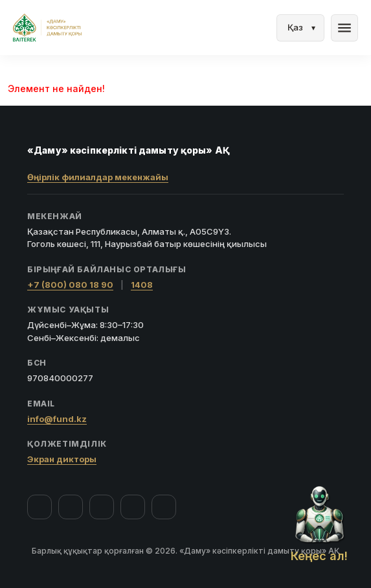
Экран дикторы (62, 459)
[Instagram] (71, 507)
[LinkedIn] (164, 507)
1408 (142, 285)
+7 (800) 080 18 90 (70, 285)
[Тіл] (300, 28)
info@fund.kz (57, 419)
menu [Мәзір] (344, 28)
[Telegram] (133, 507)
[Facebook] (39, 507)
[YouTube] (102, 507)
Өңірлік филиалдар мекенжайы (98, 177)
